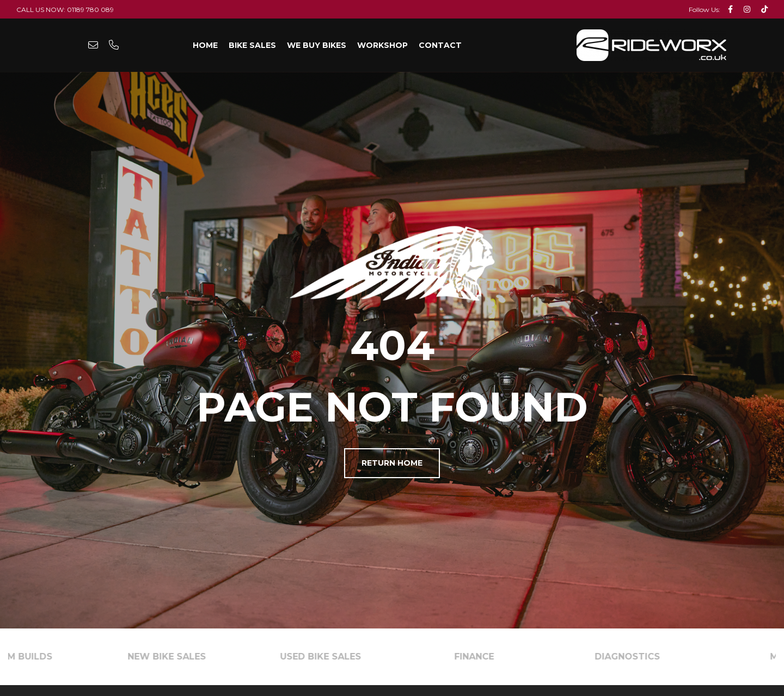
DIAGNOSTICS (634, 657)
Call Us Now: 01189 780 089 (65, 10)
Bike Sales (252, 45)
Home (205, 45)
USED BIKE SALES (327, 657)
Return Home (392, 463)
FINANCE (480, 657)
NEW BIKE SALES (173, 657)
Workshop (382, 45)
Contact (440, 45)
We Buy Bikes (317, 45)
